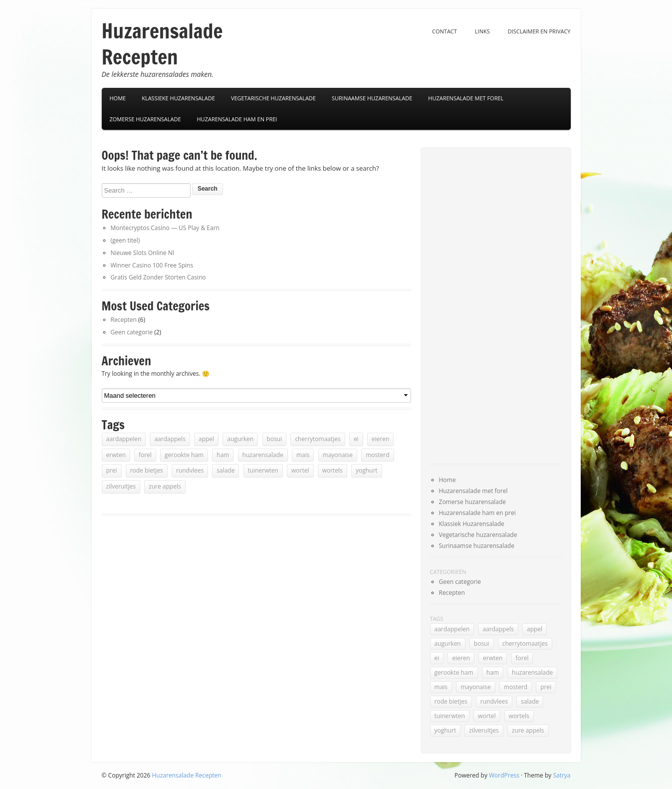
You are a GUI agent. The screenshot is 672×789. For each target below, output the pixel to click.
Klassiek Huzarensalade (472, 524)
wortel (300, 470)
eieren (381, 439)
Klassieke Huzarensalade (178, 98)
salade (225, 470)
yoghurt (367, 470)
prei (112, 470)
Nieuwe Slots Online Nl (142, 253)
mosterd (377, 455)
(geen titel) (125, 240)
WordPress (504, 775)
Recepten (124, 320)
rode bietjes (147, 470)
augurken (240, 439)
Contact (445, 31)
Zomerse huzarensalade (145, 119)
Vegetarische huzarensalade (478, 535)
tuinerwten (263, 470)
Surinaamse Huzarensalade (372, 98)
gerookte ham (184, 455)
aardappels (170, 439)
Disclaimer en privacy (539, 31)
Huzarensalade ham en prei (237, 119)
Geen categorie (132, 332)
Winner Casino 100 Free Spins (152, 265)
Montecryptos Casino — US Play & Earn (165, 228)
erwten (116, 455)
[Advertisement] (470, 306)
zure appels (165, 486)
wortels (333, 470)
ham (223, 455)
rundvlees (190, 470)
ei (356, 439)
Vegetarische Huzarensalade (273, 98)
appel (206, 439)
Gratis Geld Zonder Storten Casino (158, 277)
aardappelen (124, 439)
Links (482, 31)
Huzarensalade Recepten (162, 44)
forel (145, 455)
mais (303, 455)
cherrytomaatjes (318, 439)
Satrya (561, 775)
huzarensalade (263, 455)
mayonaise (338, 455)
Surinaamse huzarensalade (477, 546)
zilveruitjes (121, 486)
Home (118, 98)
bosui (275, 439)
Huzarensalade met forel (466, 98)
